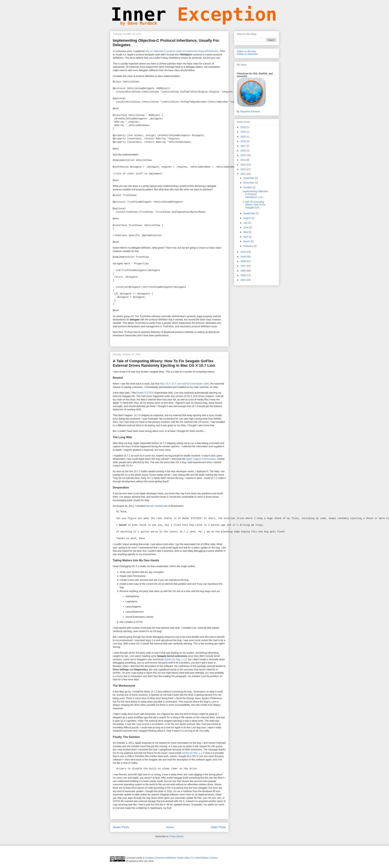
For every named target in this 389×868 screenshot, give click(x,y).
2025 (243, 127)
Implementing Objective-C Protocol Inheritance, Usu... (256, 194)
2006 (243, 271)
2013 (243, 165)
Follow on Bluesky (246, 51)
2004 (243, 280)
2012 (243, 169)
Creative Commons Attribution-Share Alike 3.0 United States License (181, 858)
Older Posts (218, 827)
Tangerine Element (250, 111)
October (248, 187)
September (249, 213)
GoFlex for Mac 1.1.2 (176, 659)
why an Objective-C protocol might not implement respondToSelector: (182, 51)
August (247, 218)
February (248, 246)
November (249, 183)
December (249, 178)
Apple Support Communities (201, 459)
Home (170, 827)
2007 (243, 266)
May (246, 232)
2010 (243, 252)
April (246, 237)
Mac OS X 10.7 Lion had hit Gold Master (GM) (184, 384)
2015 (243, 155)
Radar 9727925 (146, 393)
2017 (243, 146)
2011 (243, 174)
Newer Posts (121, 827)
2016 (243, 151)
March (247, 241)
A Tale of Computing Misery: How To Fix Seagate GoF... (254, 205)
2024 (243, 132)
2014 (243, 160)
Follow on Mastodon (248, 54)
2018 (243, 141)
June (246, 227)
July (246, 223)
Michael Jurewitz (154, 506)
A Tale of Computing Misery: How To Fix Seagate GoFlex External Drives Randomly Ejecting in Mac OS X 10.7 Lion (164, 363)
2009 (243, 257)
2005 (243, 275)
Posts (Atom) (177, 836)
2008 (243, 261)
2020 (243, 137)
